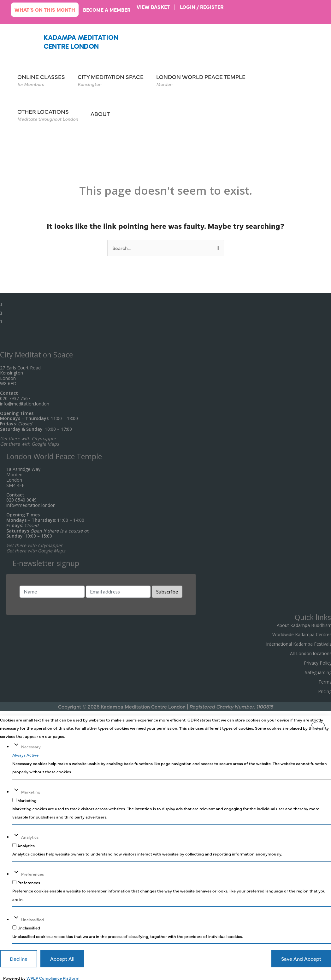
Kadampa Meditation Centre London (80, 41)
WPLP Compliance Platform (53, 976)
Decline (19, 957)
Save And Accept (301, 957)
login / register (204, 7)
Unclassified (33, 917)
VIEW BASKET (155, 7)
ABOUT (100, 113)
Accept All (62, 957)
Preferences (33, 872)
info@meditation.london (25, 402)
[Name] (52, 590)
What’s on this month (45, 9)
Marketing (31, 790)
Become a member (108, 9)
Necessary (31, 745)
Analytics (30, 835)
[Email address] (118, 590)
